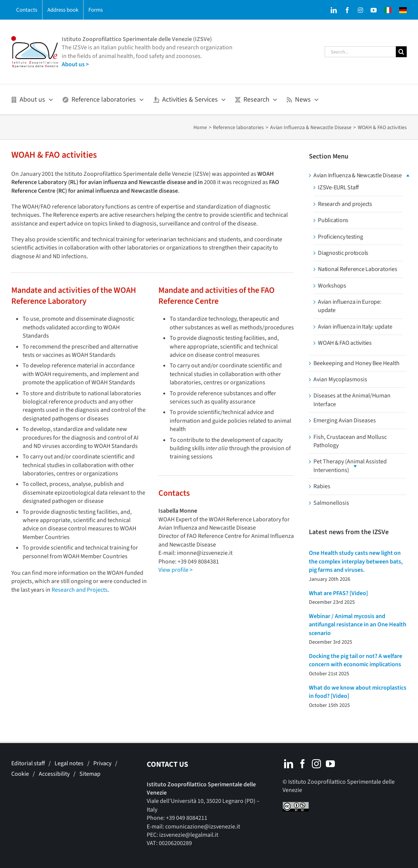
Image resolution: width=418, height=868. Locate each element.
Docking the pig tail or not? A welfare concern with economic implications (356, 660)
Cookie (20, 774)
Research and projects (345, 204)
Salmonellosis (331, 503)
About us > (75, 64)
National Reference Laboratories (358, 269)
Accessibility (54, 774)
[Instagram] (316, 764)
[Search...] (360, 52)
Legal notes (69, 763)
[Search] (401, 52)
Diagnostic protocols (343, 253)
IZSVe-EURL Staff (338, 187)
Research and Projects (80, 590)
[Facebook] (302, 764)
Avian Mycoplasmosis (340, 379)
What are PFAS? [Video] (338, 593)
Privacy (102, 763)
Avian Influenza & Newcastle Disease (358, 175)
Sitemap (90, 774)
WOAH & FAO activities (345, 343)
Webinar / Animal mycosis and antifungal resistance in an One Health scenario (358, 625)
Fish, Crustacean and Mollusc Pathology (350, 441)
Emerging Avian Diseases (345, 420)
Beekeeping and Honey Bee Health (356, 363)
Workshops (332, 286)
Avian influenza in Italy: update (355, 327)
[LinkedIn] (289, 764)
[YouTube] (330, 764)
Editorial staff (28, 763)
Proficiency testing (340, 237)
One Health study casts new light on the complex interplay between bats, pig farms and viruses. (356, 561)
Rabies (322, 486)
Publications (333, 220)
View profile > (176, 570)
